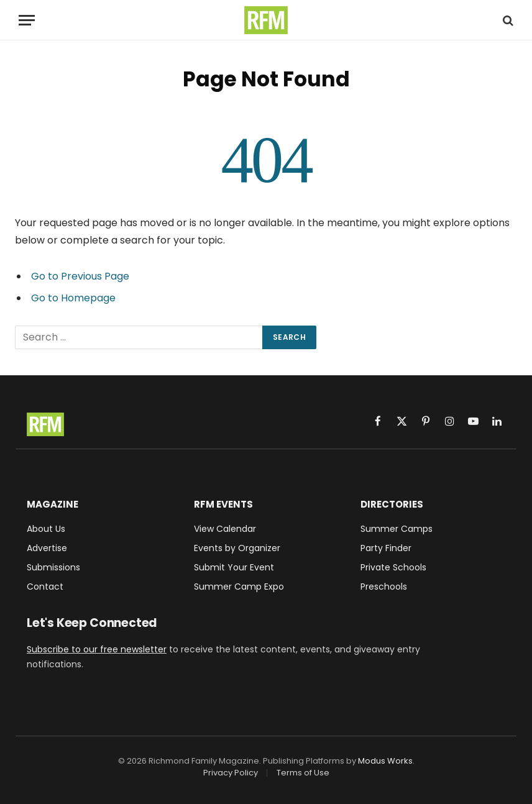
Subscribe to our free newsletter (97, 649)
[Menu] (27, 20)
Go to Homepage (73, 298)
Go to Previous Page (80, 276)
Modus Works (385, 761)
